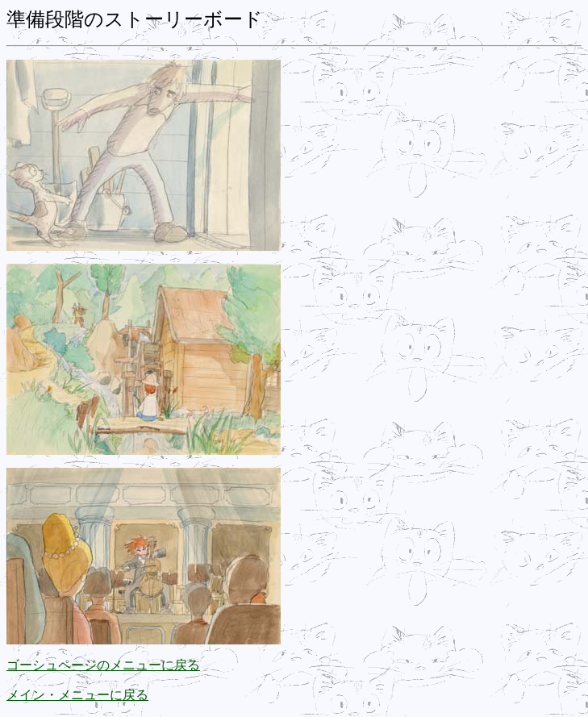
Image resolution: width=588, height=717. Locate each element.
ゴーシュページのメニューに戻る (103, 665)
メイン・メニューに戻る (77, 695)
